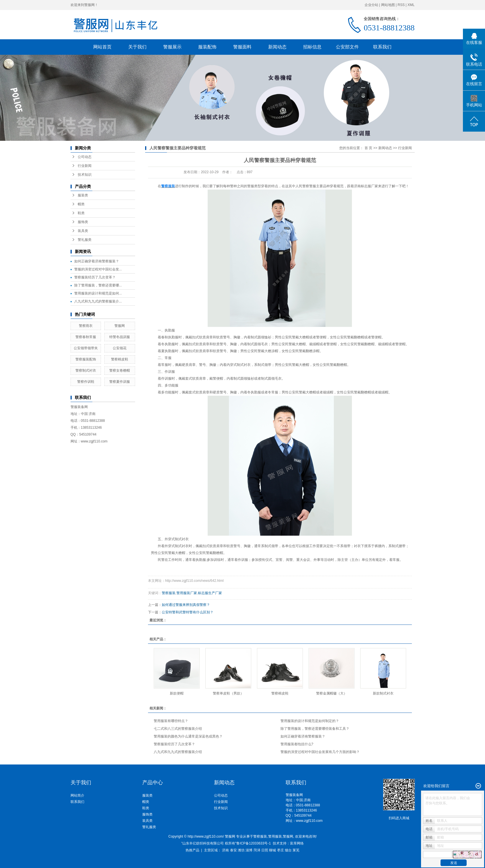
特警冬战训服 (120, 337)
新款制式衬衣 (383, 693)
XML (411, 5)
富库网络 (297, 843)
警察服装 (169, 593)
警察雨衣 (86, 326)
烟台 (288, 850)
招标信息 (312, 47)
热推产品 (192, 850)
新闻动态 (277, 47)
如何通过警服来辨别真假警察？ (186, 605)
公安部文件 (347, 47)
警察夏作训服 (120, 382)
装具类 (83, 231)
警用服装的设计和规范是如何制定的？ (310, 721)
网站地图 (388, 5)
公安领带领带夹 (86, 348)
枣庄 (281, 850)
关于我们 (137, 47)
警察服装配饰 (86, 359)
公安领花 (120, 348)
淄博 (249, 850)
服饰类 (83, 222)
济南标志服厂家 (366, 186)
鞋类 (81, 213)
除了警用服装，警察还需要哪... (98, 285)
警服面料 (242, 47)
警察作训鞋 (86, 382)
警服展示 (172, 47)
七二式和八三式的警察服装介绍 (178, 729)
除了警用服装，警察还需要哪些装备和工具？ (315, 729)
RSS (401, 5)
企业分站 (371, 5)
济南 (225, 850)
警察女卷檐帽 (120, 370)
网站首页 (102, 47)
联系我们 (382, 47)
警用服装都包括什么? (297, 744)
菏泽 (257, 850)
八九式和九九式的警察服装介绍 (178, 752)
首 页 (368, 148)
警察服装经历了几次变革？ (95, 277)
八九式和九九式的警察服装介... (98, 301)
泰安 (233, 850)
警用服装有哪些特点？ (171, 721)
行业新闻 (85, 166)
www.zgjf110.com (309, 821)
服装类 (83, 195)
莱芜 (296, 850)
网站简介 (77, 795)
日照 (265, 850)
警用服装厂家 (187, 593)
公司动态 (85, 157)
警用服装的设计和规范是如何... (98, 293)
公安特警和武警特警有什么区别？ (188, 612)
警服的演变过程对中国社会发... (98, 269)
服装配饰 (207, 47)
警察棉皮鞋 (120, 359)
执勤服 (201, 560)
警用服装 (275, 836)
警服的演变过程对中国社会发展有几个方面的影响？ (320, 752)
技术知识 (85, 175)
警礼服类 (85, 240)
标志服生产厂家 (210, 593)
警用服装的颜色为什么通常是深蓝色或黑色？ (188, 736)
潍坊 (241, 850)
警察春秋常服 (86, 337)
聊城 (272, 850)
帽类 (81, 204)
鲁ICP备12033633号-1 (254, 843)
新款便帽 (177, 693)
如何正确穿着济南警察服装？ (97, 261)
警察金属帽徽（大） (332, 693)
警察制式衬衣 (86, 370)
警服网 (120, 326)
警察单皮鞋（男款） (228, 693)
